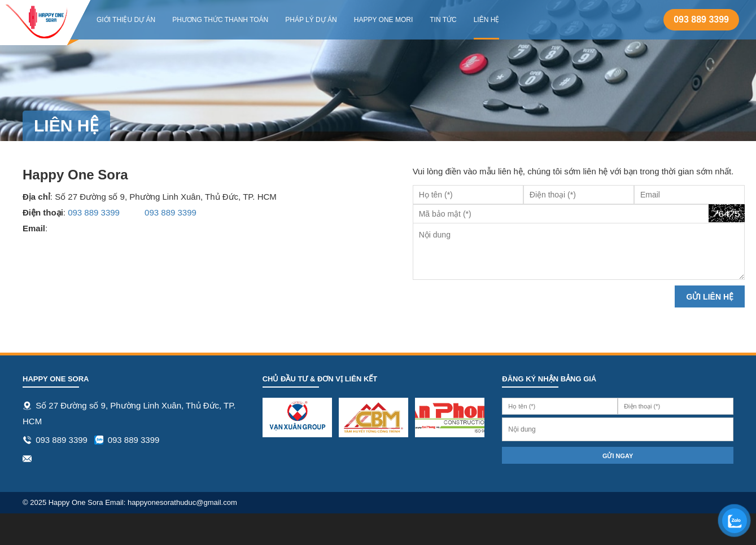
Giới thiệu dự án (126, 20)
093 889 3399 (701, 19)
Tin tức (443, 20)
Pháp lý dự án (311, 20)
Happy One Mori (383, 20)
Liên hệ (487, 20)
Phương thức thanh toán (220, 20)
